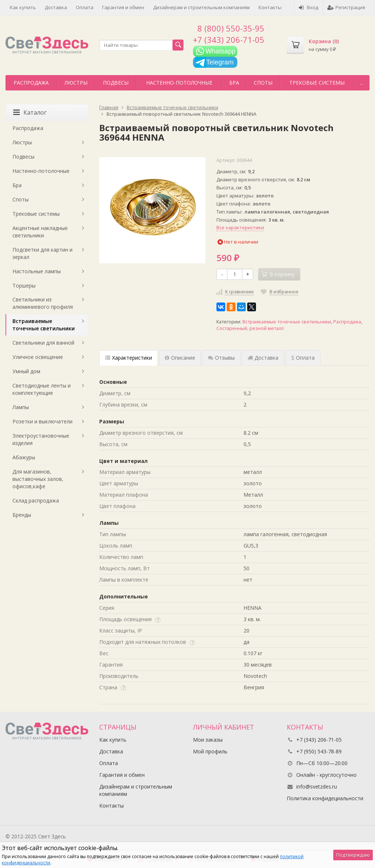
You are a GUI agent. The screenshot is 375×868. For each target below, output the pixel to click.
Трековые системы (317, 83)
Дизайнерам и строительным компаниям (201, 7)
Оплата (85, 7)
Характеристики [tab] (129, 358)
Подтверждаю (353, 855)
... (362, 83)
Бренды (22, 515)
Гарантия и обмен (123, 7)
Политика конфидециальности (325, 798)
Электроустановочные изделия (41, 439)
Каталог (30, 112)
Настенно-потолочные (179, 83)
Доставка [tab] (263, 358)
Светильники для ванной (43, 343)
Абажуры (24, 457)
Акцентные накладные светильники (40, 232)
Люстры (76, 83)
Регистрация (346, 7)
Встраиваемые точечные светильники (287, 322)
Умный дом (26, 371)
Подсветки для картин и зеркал (42, 253)
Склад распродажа (36, 500)
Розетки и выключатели (42, 421)
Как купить (23, 7)
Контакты (270, 7)
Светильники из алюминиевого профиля (43, 303)
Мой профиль (210, 751)
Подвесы (116, 83)
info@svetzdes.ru (317, 787)
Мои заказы (208, 740)
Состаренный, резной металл (250, 328)
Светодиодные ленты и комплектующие (42, 389)
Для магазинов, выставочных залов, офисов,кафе (38, 479)
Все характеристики (240, 227)
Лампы (21, 407)
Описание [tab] (180, 358)
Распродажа (31, 83)
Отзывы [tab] (221, 358)
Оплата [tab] (303, 358)
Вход (309, 7)
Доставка (56, 7)
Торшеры (24, 285)
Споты (263, 83)
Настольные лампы (37, 271)
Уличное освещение (38, 357)
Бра (234, 83)
